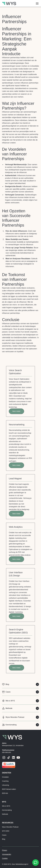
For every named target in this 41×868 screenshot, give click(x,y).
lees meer (16, 411)
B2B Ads (5, 793)
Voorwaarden (7, 854)
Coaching (5, 781)
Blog (4, 839)
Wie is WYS (6, 806)
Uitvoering (6, 785)
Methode (5, 814)
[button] (37, 4)
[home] (9, 4)
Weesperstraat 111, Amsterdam (13, 745)
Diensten (7, 773)
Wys (4, 802)
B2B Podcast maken (9, 789)
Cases (4, 835)
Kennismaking (7, 810)
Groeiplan (5, 777)
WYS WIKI (6, 831)
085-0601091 (7, 752)
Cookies (5, 858)
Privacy (5, 850)
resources (8, 823)
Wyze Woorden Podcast (10, 827)
